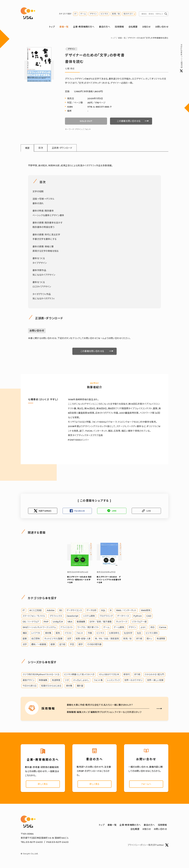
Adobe (51, 611)
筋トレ (149, 639)
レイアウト (36, 634)
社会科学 (128, 634)
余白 (152, 628)
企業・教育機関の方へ (84, 27)
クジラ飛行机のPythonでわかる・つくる (41, 675)
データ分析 (91, 611)
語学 (81, 645)
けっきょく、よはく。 (81, 681)
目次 (41, 148)
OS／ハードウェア (31, 622)
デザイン (93, 14)
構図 (25, 634)
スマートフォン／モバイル (34, 617)
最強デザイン (28, 681)
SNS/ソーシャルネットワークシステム (39, 628)
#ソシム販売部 (181, 58)
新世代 (127, 675)
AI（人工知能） (36, 611)
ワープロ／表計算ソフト (88, 628)
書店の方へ (105, 27)
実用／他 (116, 14)
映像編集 (43, 681)
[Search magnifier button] (166, 14)
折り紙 (139, 639)
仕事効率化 (114, 634)
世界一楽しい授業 (155, 681)
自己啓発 (36, 639)
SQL (103, 611)
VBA (70, 622)
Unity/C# (58, 622)
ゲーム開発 (119, 628)
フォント (88, 129)
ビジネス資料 (152, 634)
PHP (46, 622)
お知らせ (146, 27)
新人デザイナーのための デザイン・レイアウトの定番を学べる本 (109, 580)
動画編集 (81, 622)
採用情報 (119, 27)
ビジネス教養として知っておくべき (79, 675)
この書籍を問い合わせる (129, 121)
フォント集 (98, 681)
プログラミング (106, 617)
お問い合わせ (162, 27)
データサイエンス (74, 611)
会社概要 (133, 27)
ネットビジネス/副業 (53, 639)
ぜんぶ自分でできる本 (109, 675)
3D (61, 611)
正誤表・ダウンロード (63, 148)
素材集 (48, 634)
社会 (139, 634)
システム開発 (89, 617)
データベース (123, 617)
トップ (52, 27)
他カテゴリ (128, 14)
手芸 (72, 645)
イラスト (68, 634)
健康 (53, 645)
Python (138, 617)
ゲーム (83, 14)
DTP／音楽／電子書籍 (101, 622)
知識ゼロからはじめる (51, 686)
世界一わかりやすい (133, 681)
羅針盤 (80, 686)
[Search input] (152, 14)
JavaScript (72, 617)
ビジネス (104, 14)
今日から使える (30, 686)
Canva (163, 628)
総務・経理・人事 (83, 639)
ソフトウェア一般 (139, 622)
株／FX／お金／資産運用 (107, 639)
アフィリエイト (67, 628)
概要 (28, 148)
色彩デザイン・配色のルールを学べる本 (79, 580)
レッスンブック (113, 681)
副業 (25, 639)
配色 (58, 634)
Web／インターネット (126, 611)
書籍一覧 (64, 27)
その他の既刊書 (94, 645)
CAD (149, 617)
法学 (69, 639)
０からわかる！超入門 (154, 675)
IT (75, 14)
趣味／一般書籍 (39, 645)
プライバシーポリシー (138, 846)
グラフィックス (56, 617)
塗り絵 (62, 645)
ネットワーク (122, 622)
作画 (90, 634)
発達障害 (161, 639)
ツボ (67, 681)
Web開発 (146, 611)
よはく (143, 628)
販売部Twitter (158, 846)
